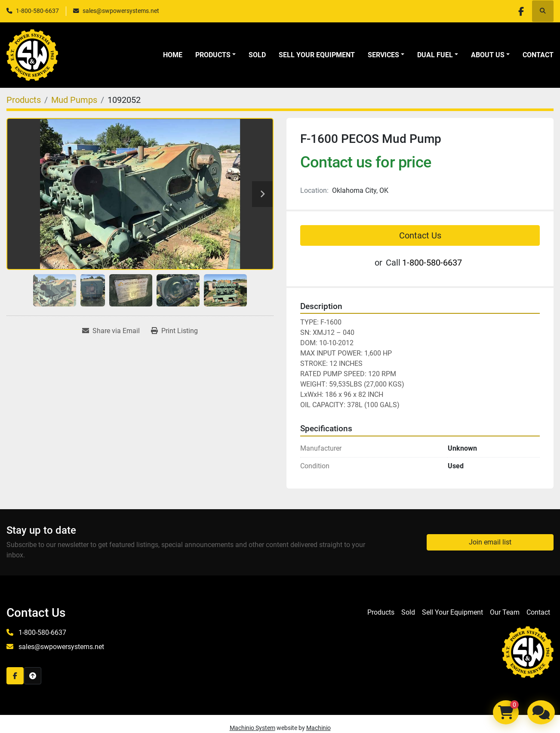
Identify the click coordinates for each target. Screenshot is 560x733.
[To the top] (33, 676)
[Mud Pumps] (74, 100)
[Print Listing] (174, 331)
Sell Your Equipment (317, 55)
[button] (215, 55)
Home (173, 55)
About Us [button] (488, 55)
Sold (257, 55)
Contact (538, 55)
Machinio (318, 728)
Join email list (490, 542)
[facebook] (520, 11)
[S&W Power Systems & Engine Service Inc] (528, 652)
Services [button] (383, 55)
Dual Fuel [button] (435, 55)
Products (213, 55)
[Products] (24, 100)
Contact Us (420, 235)
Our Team (505, 612)
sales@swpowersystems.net (121, 11)
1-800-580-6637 (37, 11)
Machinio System (252, 728)
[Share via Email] (111, 331)
